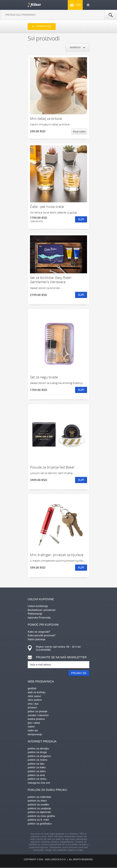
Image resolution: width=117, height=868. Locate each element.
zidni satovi (34, 696)
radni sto (33, 730)
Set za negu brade (44, 377)
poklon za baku (37, 767)
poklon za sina (36, 775)
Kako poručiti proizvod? (42, 635)
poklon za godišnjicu (40, 824)
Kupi (81, 219)
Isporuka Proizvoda (39, 618)
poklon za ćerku (37, 779)
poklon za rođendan (39, 797)
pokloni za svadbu (38, 804)
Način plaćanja (36, 639)
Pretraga (111, 15)
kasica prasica (36, 719)
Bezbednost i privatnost (42, 610)
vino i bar (33, 704)
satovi (31, 727)
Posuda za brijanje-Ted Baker (52, 467)
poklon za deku (37, 771)
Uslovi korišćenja (38, 606)
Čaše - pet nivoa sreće (47, 207)
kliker (34, 5)
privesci (32, 707)
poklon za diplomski (39, 812)
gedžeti (32, 688)
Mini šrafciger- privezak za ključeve (57, 555)
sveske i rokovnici (38, 715)
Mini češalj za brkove (46, 119)
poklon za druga (37, 752)
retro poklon (35, 700)
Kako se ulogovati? (39, 632)
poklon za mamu (37, 760)
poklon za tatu (36, 764)
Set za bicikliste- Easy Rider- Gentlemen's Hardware (51, 280)
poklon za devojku (38, 748)
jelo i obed (34, 723)
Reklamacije (35, 614)
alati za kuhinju (37, 692)
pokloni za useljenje (39, 808)
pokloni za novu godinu (41, 816)
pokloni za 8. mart (38, 820)
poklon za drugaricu (39, 756)
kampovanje (35, 734)
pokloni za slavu (37, 801)
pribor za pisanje (37, 711)
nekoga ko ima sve (39, 783)
